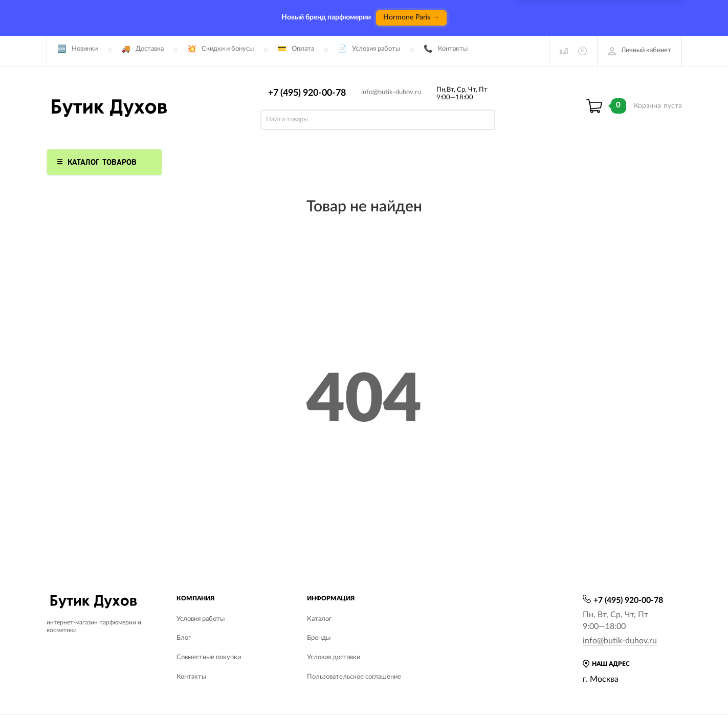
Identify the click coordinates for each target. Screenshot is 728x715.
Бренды (319, 638)
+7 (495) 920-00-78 (307, 93)
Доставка (150, 49)
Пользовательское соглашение (354, 677)
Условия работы (376, 49)
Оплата (303, 49)
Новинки (85, 49)
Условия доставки (334, 657)
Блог (184, 638)
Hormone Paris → (411, 17)
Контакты (453, 49)
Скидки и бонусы (228, 49)
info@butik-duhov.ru (391, 92)
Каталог (319, 619)
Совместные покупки (209, 657)
